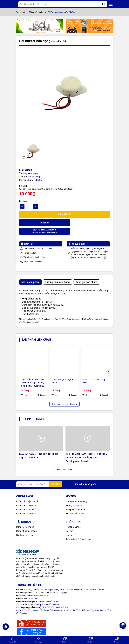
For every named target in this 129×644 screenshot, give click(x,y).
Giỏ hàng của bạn (25, 527)
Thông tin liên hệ (74, 497)
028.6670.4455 (30, 590)
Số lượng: (23, 201)
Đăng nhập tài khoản (26, 523)
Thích (24, 387)
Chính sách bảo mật (26, 505)
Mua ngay (41, 223)
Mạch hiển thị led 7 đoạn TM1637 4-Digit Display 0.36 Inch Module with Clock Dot (33, 374)
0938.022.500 (48, 599)
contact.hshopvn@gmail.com (35, 587)
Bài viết (70, 523)
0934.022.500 (62, 599)
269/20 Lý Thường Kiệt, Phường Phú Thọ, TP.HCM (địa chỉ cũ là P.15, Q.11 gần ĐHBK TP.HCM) (64, 581)
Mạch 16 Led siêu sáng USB (94, 373)
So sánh (42, 387)
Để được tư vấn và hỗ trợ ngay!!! (87, 223)
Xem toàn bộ (64, 461)
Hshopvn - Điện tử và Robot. (48, 596)
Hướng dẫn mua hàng (77, 493)
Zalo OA (58, 311)
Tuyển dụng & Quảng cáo (78, 531)
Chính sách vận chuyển (28, 493)
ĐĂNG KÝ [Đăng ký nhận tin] (55, 476)
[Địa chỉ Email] (39, 476)
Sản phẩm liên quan (36, 331)
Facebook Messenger (72, 311)
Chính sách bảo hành (27, 497)
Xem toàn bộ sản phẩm (64, 396)
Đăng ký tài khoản (25, 519)
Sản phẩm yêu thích (76, 501)
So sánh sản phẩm (75, 505)
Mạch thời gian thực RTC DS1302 (64, 373)
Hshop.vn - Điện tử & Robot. (48, 593)
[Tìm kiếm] (104, 4)
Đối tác (69, 527)
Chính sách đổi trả (25, 501)
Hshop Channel (33, 411)
